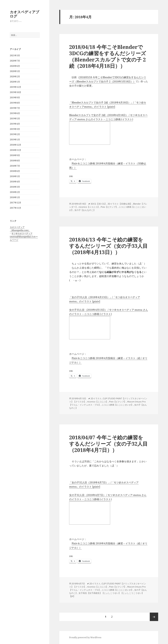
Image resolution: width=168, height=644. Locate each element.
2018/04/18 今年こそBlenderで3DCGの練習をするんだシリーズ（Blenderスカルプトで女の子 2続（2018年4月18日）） (108, 56)
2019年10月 (15, 92)
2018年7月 (15, 166)
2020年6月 (15, 66)
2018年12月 (15, 145)
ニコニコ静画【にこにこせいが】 (117, 405)
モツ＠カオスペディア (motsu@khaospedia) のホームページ (24, 237)
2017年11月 (15, 208)
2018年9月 (15, 155)
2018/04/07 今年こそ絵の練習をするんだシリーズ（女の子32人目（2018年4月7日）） (108, 444)
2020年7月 (15, 61)
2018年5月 (15, 176)
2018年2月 (15, 192)
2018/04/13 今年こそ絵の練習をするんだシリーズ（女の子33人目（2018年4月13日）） (108, 246)
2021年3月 (15, 55)
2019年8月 (15, 103)
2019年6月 (15, 113)
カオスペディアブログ (25, 14)
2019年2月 (15, 134)
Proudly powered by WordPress (85, 637)
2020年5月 (15, 71)
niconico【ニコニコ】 (89, 207)
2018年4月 (15, 182)
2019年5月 (15, 119)
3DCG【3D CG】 (99, 204)
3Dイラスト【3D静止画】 (120, 204)
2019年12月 (15, 87)
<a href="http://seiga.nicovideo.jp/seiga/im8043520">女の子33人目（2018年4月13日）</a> (90, 328)
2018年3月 (15, 187)
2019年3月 (15, 129)
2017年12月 (15, 203)
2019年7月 (15, 108)
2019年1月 (15, 140)
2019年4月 (15, 124)
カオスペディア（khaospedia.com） (20, 229)
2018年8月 (15, 161)
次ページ (154, 617)
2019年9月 (15, 97)
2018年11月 (15, 150)
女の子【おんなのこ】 (85, 210)
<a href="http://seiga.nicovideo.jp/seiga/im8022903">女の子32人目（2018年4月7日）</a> (90, 513)
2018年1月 (15, 197)
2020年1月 (15, 82)
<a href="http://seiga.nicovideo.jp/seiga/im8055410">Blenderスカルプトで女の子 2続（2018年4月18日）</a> (90, 133)
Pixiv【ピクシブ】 (109, 207)
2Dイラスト (96, 398)
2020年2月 (15, 76)
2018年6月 (15, 171)
